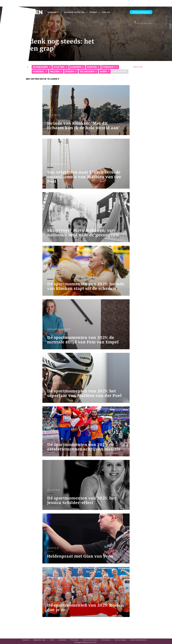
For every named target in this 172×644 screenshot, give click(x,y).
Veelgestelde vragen (39, 640)
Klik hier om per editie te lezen (39, 79)
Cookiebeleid (62, 640)
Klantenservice (106, 640)
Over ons (106, 12)
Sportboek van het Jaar (74, 12)
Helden (55, 72)
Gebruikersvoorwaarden (90, 640)
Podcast (93, 12)
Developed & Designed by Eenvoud (85, 642)
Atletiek (59, 67)
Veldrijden (87, 72)
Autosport (120, 72)
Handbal (39, 72)
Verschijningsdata (120, 640)
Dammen (76, 67)
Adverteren (26, 640)
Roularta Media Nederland (138, 640)
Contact (52, 640)
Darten (92, 67)
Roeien (70, 72)
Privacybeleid (74, 640)
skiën (103, 72)
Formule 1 (109, 67)
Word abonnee (141, 12)
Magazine (52, 12)
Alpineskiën (40, 67)
